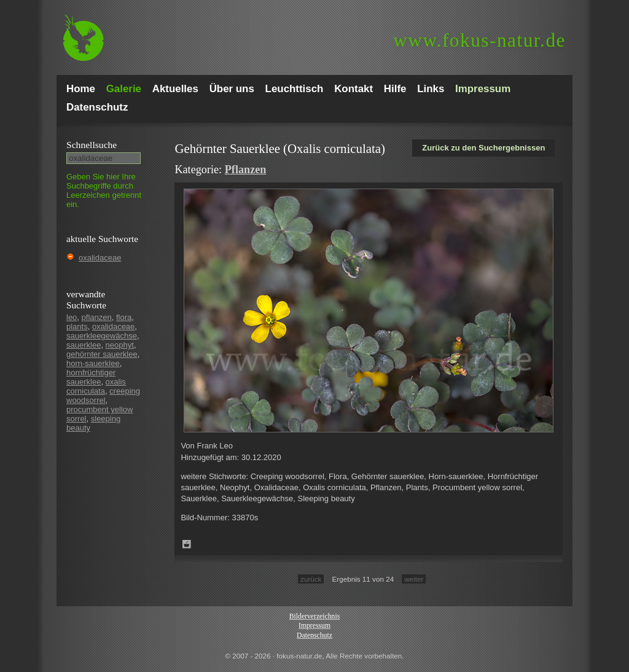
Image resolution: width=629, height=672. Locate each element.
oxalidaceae (100, 258)
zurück (311, 579)
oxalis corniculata (96, 386)
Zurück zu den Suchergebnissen (483, 148)
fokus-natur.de (479, 40)
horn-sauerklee (93, 363)
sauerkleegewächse (102, 336)
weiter (414, 579)
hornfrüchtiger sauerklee (91, 377)
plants (77, 326)
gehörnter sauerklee (102, 354)
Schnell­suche (92, 145)
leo (72, 317)
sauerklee (84, 345)
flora (124, 317)
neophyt (120, 345)
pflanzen (97, 317)
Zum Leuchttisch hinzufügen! (187, 544)
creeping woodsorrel (103, 396)
